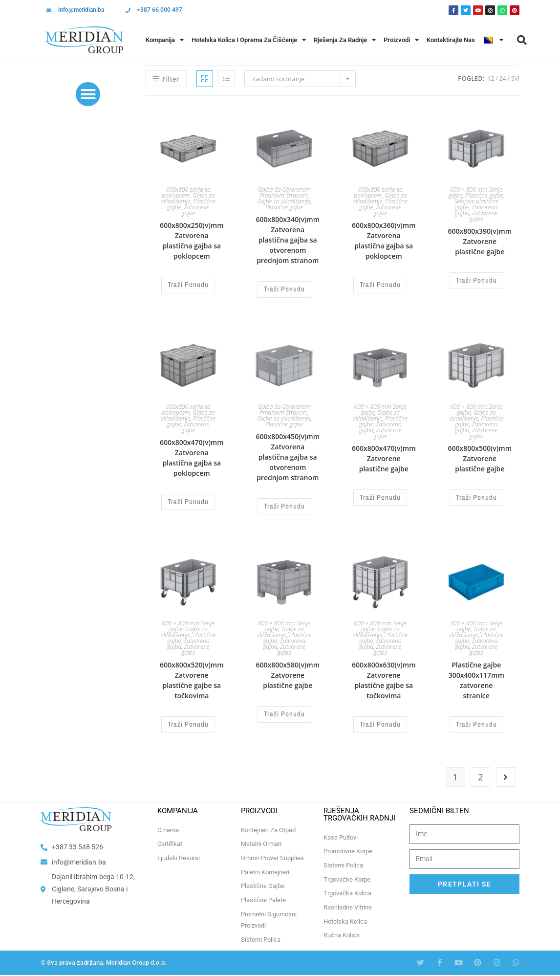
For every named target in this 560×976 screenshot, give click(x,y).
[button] (522, 40)
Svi (515, 78)
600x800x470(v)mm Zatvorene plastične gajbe (384, 456)
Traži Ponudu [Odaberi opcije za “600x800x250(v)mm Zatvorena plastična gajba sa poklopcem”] (188, 284)
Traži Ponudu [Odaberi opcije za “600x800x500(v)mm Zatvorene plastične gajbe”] (476, 495)
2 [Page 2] (480, 771)
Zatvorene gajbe (195, 210)
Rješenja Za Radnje (345, 40)
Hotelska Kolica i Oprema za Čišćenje (249, 40)
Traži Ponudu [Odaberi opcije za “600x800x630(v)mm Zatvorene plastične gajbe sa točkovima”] (380, 720)
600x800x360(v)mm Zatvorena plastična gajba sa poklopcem (384, 241)
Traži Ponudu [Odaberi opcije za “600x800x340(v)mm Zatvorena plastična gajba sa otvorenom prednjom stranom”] (284, 288)
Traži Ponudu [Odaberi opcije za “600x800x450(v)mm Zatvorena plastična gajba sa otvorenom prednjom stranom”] (284, 504)
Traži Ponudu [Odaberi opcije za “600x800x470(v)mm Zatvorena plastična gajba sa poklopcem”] (188, 499)
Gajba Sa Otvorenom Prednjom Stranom (284, 192)
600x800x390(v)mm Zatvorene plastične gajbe (480, 241)
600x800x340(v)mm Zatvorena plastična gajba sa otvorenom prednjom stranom (288, 240)
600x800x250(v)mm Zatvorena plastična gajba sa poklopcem (192, 241)
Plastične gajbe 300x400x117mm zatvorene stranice (476, 676)
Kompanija (165, 40)
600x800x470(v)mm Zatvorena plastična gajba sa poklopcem (192, 456)
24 (503, 78)
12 (491, 78)
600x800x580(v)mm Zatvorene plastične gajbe (288, 671)
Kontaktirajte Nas (451, 40)
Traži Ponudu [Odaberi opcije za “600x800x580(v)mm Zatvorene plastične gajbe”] (284, 710)
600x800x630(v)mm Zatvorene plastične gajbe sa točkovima (384, 676)
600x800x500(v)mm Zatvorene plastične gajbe (480, 456)
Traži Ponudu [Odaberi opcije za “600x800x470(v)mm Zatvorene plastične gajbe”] (380, 495)
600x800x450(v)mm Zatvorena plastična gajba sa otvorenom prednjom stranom (288, 455)
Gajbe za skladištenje (188, 198)
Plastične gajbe (284, 207)
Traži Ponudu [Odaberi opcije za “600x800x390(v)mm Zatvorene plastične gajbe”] (476, 280)
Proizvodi (401, 40)
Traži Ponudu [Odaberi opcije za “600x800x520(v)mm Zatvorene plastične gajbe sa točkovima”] (188, 720)
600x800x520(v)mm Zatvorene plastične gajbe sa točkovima (192, 676)
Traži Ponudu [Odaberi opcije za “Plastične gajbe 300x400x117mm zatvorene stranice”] (476, 720)
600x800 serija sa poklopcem (186, 192)
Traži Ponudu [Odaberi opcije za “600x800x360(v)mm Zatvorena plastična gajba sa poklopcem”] (380, 284)
